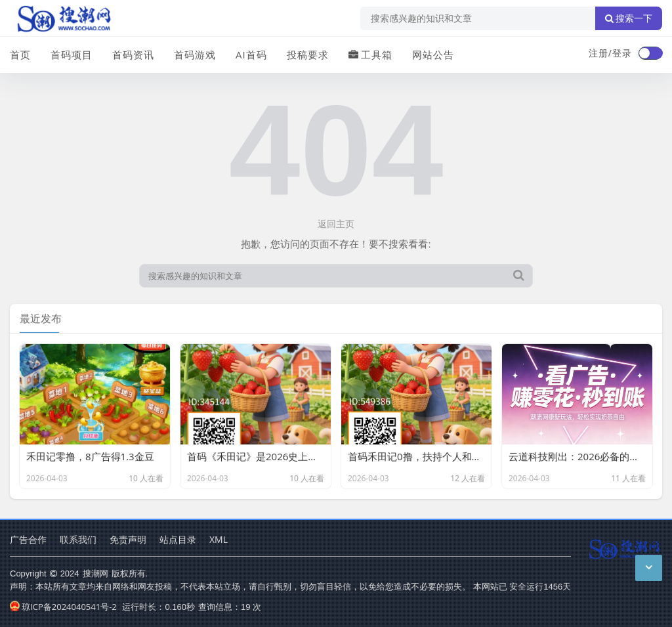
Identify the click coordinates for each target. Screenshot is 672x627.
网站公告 (433, 54)
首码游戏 (195, 54)
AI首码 (251, 54)
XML (219, 539)
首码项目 (72, 54)
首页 (20, 54)
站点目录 (178, 539)
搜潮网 (95, 573)
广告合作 (28, 539)
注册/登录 (610, 53)
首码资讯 (133, 54)
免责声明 (128, 539)
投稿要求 (308, 54)
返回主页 (336, 224)
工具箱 (370, 54)
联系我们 (78, 539)
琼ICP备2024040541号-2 (63, 607)
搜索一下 (629, 18)
